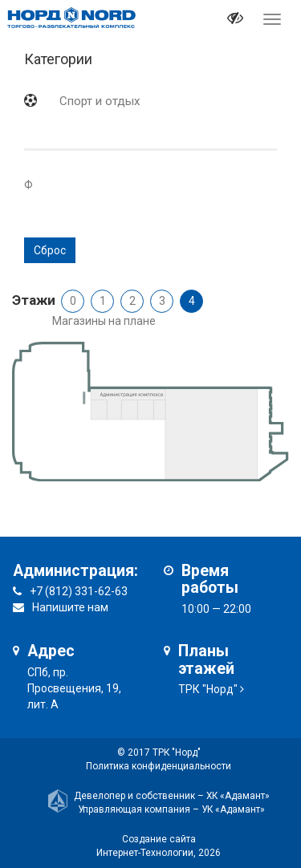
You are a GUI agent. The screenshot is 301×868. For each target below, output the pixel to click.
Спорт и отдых (100, 101)
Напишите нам (70, 607)
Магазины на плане (104, 321)
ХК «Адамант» (238, 796)
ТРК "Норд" (208, 689)
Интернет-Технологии (145, 853)
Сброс (50, 250)
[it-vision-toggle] (235, 20)
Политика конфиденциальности (159, 766)
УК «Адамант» (233, 809)
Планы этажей (206, 660)
